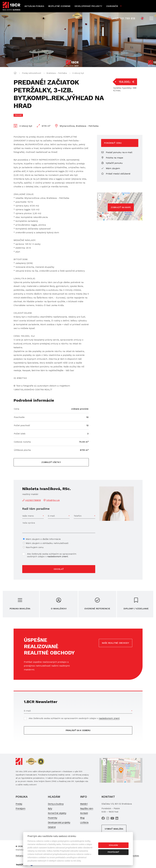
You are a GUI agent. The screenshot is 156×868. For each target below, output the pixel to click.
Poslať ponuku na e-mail (117, 152)
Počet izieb (20, 434)
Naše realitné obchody (116, 643)
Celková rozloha (22, 442)
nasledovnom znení (58, 556)
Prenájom (21, 808)
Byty (50, 808)
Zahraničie (112, 6)
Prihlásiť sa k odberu (78, 730)
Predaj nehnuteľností (31, 73)
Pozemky (53, 818)
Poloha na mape (112, 158)
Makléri (84, 804)
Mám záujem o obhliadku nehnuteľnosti (47, 543)
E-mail (51, 516)
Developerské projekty (88, 6)
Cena (17, 409)
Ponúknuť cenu (113, 143)
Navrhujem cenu (35, 547)
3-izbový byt (78, 73)
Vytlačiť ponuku (112, 163)
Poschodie (19, 417)
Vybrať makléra (114, 829)
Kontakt (84, 813)
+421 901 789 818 (122, 18)
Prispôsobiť (113, 852)
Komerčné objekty (57, 813)
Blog (82, 818)
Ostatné (52, 827)
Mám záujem (111, 168)
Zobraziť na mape (121, 207)
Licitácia (84, 822)
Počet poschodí (22, 425)
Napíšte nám (87, 808)
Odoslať (59, 569)
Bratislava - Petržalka (57, 73)
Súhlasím (113, 845)
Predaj (19, 804)
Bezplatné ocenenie (59, 6)
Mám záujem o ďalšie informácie (43, 539)
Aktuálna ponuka (34, 6)
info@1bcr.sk (53, 500)
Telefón (78, 516)
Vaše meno (28, 516)
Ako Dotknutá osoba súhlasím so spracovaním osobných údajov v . (52, 555)
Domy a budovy (56, 804)
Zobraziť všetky (51, 462)
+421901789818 (33, 500)
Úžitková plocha (22, 450)
